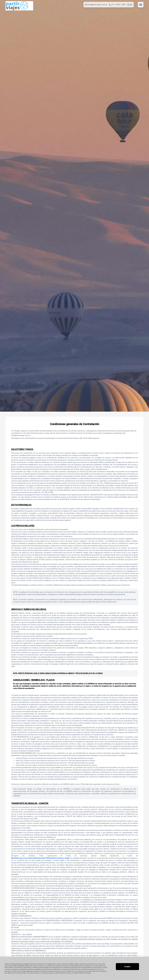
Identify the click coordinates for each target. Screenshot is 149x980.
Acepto (127, 967)
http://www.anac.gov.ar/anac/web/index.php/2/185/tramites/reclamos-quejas (40, 858)
